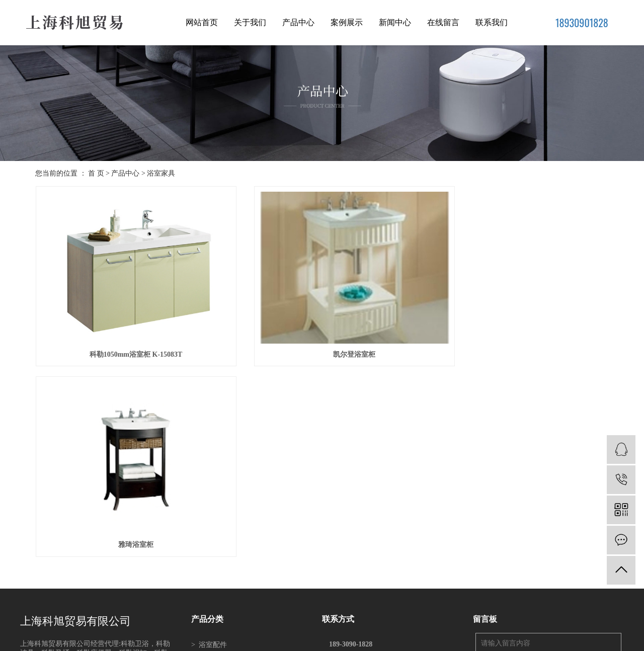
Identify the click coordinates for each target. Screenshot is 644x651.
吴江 (359, 638)
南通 (386, 638)
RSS (355, 612)
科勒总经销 (407, 625)
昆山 (345, 638)
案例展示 (347, 22)
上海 (291, 638)
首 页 (96, 173)
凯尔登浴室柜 (322, 337)
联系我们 (492, 22)
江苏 (277, 638)
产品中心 (298, 22)
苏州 (305, 638)
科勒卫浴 (209, 550)
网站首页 (202, 22)
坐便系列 (209, 485)
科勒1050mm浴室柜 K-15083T (125, 337)
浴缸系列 (209, 469)
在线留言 (443, 22)
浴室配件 (209, 437)
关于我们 (250, 22)
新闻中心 (395, 22)
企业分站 (306, 612)
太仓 (332, 638)
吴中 (373, 638)
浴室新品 (209, 501)
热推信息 (277, 612)
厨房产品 (209, 534)
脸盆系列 (209, 518)
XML (372, 612)
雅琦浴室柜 (519, 337)
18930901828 (582, 23)
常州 (399, 638)
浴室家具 (161, 173)
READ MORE (41, 490)
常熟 (318, 638)
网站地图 (335, 612)
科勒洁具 (209, 566)
